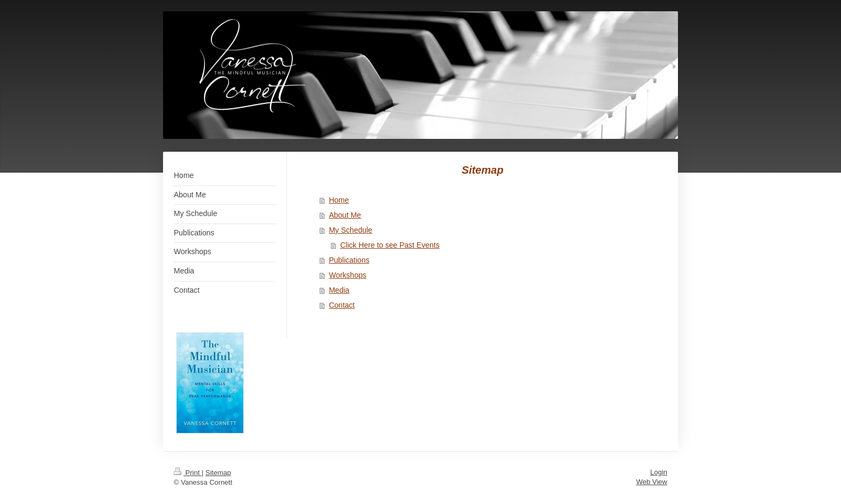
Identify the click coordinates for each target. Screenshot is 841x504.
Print (188, 473)
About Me (345, 215)
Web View (652, 482)
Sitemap (218, 473)
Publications (349, 260)
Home (339, 200)
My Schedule (351, 230)
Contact (342, 305)
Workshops (348, 275)
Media (339, 290)
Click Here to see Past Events (390, 245)
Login (659, 472)
